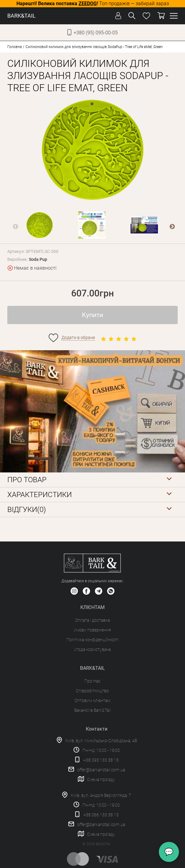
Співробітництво (92, 691)
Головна (14, 47)
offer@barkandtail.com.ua (101, 770)
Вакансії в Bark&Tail (92, 710)
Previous (16, 227)
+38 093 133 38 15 (101, 760)
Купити (92, 315)
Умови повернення (92, 630)
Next (172, 227)
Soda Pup (38, 259)
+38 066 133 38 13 (101, 815)
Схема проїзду (101, 780)
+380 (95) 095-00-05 (96, 33)
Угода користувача (92, 649)
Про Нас (92, 681)
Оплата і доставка (92, 620)
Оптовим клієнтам (92, 700)
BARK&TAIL (21, 16)
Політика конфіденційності (92, 640)
